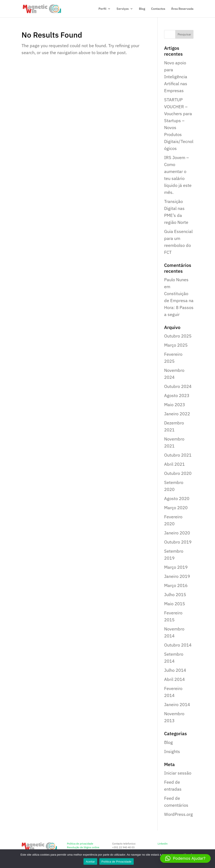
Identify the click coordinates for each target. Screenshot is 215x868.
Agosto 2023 (177, 395)
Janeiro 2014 (177, 704)
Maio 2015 (175, 604)
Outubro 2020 (178, 473)
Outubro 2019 (178, 542)
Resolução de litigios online (83, 847)
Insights (172, 751)
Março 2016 (176, 585)
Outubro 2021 (178, 455)
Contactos (158, 9)
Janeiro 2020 (177, 533)
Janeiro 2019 (177, 576)
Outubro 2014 (178, 645)
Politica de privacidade (80, 844)
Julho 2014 (175, 670)
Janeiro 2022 (177, 414)
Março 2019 (176, 567)
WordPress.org (178, 814)
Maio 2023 (175, 405)
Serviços (123, 9)
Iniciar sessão (178, 773)
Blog (142, 9)
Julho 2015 (175, 594)
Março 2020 (176, 508)
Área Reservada (182, 9)
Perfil (102, 9)
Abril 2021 (174, 464)
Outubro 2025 (178, 336)
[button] (185, 858)
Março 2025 (176, 345)
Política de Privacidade (117, 862)
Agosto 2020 (177, 498)
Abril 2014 (174, 679)
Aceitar (90, 862)
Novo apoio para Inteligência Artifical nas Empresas (176, 77)
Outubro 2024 (178, 386)
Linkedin (163, 844)
